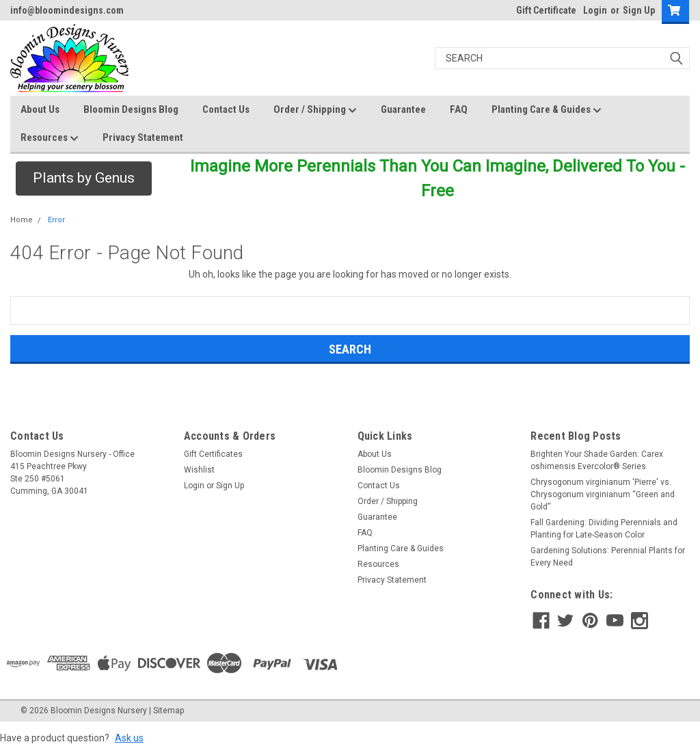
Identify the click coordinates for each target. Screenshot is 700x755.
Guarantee (403, 109)
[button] (84, 178)
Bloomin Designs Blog (131, 109)
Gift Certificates (213, 454)
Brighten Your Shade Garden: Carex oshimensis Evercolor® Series (597, 460)
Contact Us (226, 109)
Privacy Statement (143, 137)
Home (22, 220)
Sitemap (169, 711)
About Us (40, 109)
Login (595, 10)
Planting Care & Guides (547, 110)
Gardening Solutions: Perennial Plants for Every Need (608, 557)
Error (56, 220)
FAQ (459, 109)
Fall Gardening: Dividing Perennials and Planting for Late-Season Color (604, 529)
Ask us (129, 738)
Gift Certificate (546, 10)
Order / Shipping (315, 110)
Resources (50, 138)
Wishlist (199, 470)
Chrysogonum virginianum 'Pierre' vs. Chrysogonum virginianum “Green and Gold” (603, 494)
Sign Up (639, 10)
